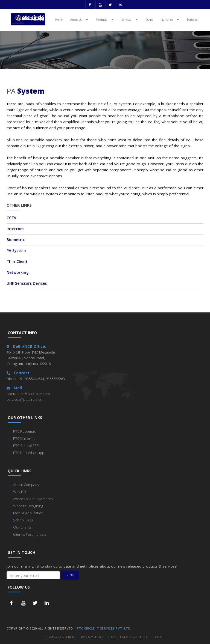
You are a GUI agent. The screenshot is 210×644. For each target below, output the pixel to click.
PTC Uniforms (24, 438)
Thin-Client (17, 262)
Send (70, 575)
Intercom (15, 229)
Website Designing (28, 506)
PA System (16, 251)
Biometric (16, 240)
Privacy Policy (92, 637)
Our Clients (22, 527)
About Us (80, 20)
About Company (26, 485)
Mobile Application (28, 513)
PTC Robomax (24, 431)
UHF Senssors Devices (27, 283)
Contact (158, 637)
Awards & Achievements (33, 499)
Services (130, 20)
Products (105, 20)
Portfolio (192, 20)
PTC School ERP (26, 446)
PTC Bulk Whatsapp (29, 453)
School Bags (23, 520)
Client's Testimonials (30, 534)
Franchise (170, 20)
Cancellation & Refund (128, 637)
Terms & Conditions (61, 637)
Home (59, 20)
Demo (149, 20)
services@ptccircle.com (26, 399)
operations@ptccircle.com (28, 394)
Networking (18, 272)
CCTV (11, 218)
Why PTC (20, 492)
